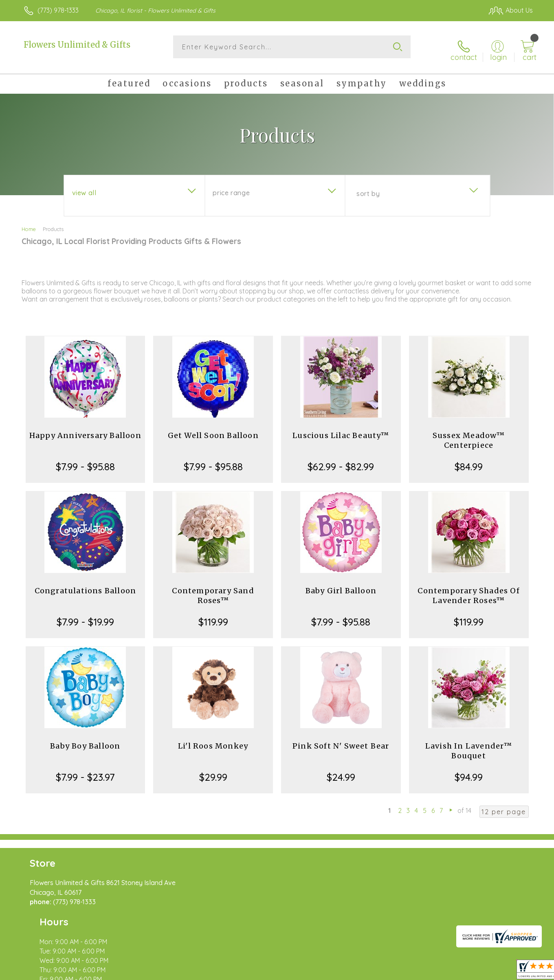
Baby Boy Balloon (85, 740)
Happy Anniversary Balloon (85, 430)
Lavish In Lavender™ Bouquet (469, 745)
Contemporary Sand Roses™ (213, 590)
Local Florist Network (461, 971)
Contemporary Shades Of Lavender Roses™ (468, 590)
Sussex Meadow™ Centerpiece (469, 435)
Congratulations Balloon (86, 585)
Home (29, 223)
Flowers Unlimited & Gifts (77, 45)
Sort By (368, 188)
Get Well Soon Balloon (213, 430)
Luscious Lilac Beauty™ (341, 430)
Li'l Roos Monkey (213, 740)
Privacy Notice (402, 971)
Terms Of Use (354, 971)
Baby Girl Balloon (341, 585)
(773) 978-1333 (58, 10)
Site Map (511, 971)
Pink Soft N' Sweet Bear (341, 740)
